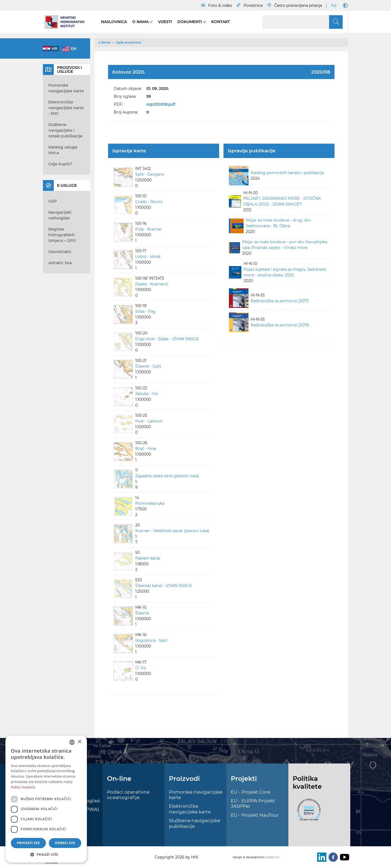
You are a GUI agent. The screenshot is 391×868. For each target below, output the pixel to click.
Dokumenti (190, 22)
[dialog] (46, 799)
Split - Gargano (150, 174)
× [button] (79, 742)
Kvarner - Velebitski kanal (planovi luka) (172, 531)
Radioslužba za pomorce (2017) (280, 301)
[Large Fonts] (333, 5)
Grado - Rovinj (149, 202)
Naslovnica (114, 22)
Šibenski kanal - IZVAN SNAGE (164, 586)
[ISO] (308, 813)
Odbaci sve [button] (65, 843)
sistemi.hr (273, 857)
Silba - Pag (145, 311)
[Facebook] (332, 857)
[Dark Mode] (344, 5)
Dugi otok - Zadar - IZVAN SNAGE (167, 339)
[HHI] (67, 22)
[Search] (302, 22)
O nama (141, 22)
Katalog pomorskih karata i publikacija (287, 173)
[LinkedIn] (321, 857)
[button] (46, 854)
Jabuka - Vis (146, 394)
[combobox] (72, 742)
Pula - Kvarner (149, 229)
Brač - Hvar (146, 449)
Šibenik (142, 613)
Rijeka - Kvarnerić (152, 284)
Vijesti (165, 22)
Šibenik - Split (148, 366)
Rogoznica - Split (151, 640)
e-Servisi (105, 42)
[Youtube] (343, 857)
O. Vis (141, 668)
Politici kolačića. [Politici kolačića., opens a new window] (23, 787)
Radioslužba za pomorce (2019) (280, 325)
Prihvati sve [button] (28, 843)
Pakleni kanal (148, 558)
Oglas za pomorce (128, 42)
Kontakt (220, 22)
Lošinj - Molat (148, 257)
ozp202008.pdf (161, 104)
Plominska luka (150, 503)
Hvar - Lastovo (149, 421)
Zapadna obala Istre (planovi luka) (167, 476)
